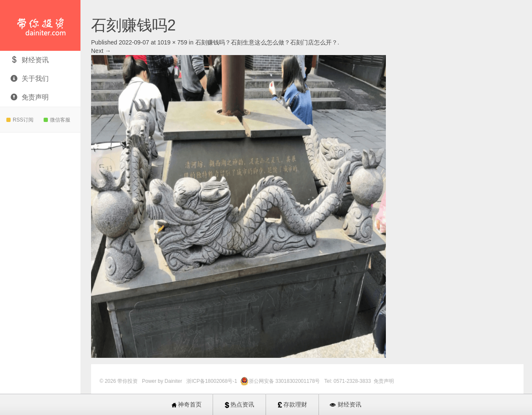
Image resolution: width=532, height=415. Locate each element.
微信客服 (57, 120)
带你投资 (40, 25)
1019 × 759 (172, 42)
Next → (101, 51)
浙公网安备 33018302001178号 (285, 381)
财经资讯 (30, 60)
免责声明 (30, 97)
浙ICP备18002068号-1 (212, 381)
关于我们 (30, 79)
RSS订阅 (20, 120)
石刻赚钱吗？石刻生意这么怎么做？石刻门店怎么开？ (266, 42)
